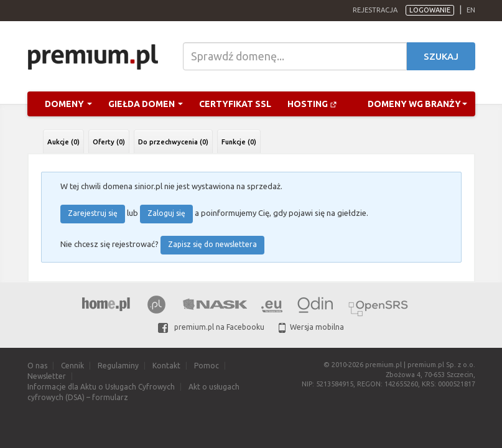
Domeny (68, 104)
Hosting (312, 104)
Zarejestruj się (93, 213)
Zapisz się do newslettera (212, 244)
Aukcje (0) (63, 142)
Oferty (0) (109, 142)
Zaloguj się (166, 213)
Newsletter (47, 376)
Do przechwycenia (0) (173, 142)
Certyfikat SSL (235, 104)
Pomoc (207, 366)
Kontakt (166, 366)
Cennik (72, 366)
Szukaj (441, 56)
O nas (37, 366)
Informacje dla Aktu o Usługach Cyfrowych (101, 387)
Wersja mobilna (311, 327)
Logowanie (430, 10)
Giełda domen (146, 104)
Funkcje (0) (239, 142)
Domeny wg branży (417, 104)
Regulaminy (118, 366)
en (471, 10)
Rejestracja (375, 10)
